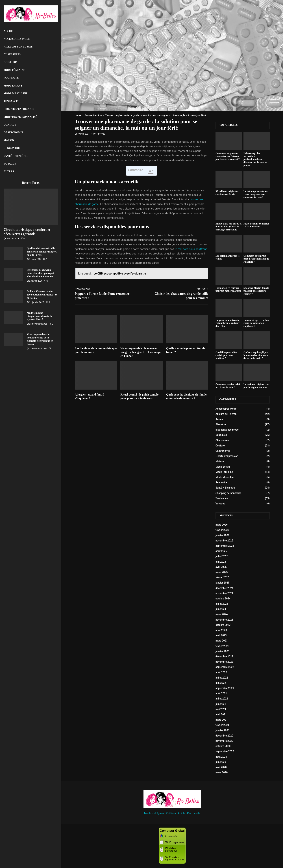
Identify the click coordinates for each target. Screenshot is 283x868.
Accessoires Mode (17, 39)
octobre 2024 (223, 599)
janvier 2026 (222, 535)
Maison (9, 140)
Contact (10, 125)
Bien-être (221, 424)
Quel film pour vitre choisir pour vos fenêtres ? (226, 355)
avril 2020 (221, 767)
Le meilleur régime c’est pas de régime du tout (256, 386)
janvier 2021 (222, 730)
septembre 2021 (225, 688)
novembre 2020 (224, 741)
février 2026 (222, 530)
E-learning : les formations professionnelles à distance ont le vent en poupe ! (255, 159)
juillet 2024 (222, 604)
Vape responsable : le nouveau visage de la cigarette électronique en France (141, 352)
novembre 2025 (224, 541)
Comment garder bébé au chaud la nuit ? (228, 386)
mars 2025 (222, 572)
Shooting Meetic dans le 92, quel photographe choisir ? (256, 291)
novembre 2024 (224, 593)
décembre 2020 (224, 736)
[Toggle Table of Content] (149, 171)
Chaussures (12, 54)
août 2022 (221, 672)
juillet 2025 (222, 556)
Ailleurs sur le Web (18, 47)
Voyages (10, 164)
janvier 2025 (222, 583)
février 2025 (222, 577)
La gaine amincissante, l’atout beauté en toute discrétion (228, 323)
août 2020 (221, 757)
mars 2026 (222, 525)
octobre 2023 (223, 625)
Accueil (9, 31)
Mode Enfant (13, 86)
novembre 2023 (224, 620)
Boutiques (11, 78)
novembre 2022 (224, 662)
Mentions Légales (154, 813)
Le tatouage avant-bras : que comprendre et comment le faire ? (256, 194)
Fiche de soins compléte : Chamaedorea (256, 225)
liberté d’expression (19, 109)
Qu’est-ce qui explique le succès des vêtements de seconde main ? (256, 355)
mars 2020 (222, 772)
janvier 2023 (222, 651)
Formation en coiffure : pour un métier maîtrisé (228, 290)
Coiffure (10, 62)
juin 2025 (221, 562)
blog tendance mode (227, 430)
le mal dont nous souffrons (191, 249)
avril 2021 (221, 714)
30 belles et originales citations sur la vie (227, 193)
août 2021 (221, 693)
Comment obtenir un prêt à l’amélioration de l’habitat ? (256, 259)
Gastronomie (13, 132)
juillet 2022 (222, 678)
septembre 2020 (225, 751)
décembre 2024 (224, 588)
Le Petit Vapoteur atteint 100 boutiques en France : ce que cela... (42, 295)
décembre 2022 (224, 657)
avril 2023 (221, 635)
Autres (9, 171)
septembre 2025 (225, 546)
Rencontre (12, 148)
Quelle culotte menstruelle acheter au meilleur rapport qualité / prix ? (42, 251)
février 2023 (222, 646)
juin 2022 (221, 683)
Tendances (11, 101)
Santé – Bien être (16, 156)
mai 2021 (221, 709)
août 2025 (221, 551)
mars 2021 (222, 720)
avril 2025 (221, 567)
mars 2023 (222, 641)
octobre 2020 (223, 746)
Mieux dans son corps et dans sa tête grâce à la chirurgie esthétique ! (228, 227)
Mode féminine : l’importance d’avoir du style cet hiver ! (40, 316)
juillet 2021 (222, 699)
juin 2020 (221, 762)
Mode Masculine (16, 93)
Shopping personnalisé (20, 117)
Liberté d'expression (227, 456)
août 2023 (221, 630)
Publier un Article (176, 813)
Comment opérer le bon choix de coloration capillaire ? (256, 323)
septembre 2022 (225, 667)
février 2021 (222, 725)
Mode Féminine (14, 70)
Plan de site (194, 813)
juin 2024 (221, 609)
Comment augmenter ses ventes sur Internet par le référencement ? (228, 156)
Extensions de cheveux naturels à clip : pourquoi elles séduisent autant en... (41, 273)
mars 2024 (222, 614)
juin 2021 (221, 704)
